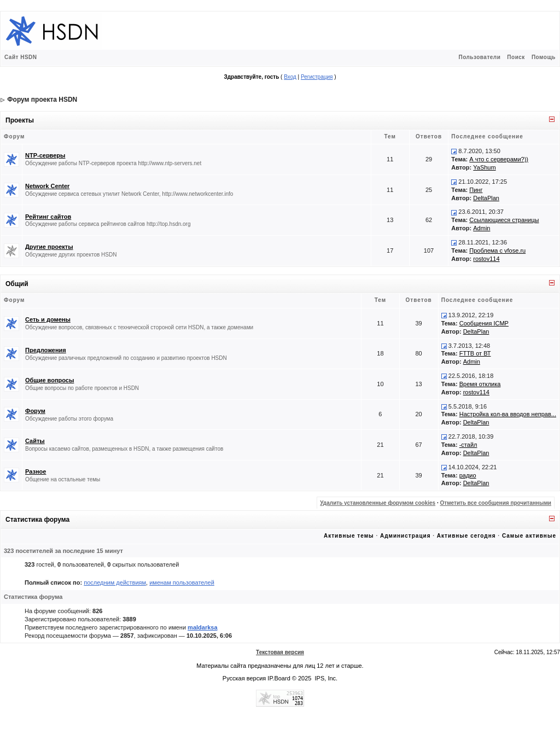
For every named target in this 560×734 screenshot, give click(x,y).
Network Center (47, 186)
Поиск (516, 57)
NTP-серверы (45, 155)
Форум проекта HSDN (42, 100)
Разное (36, 471)
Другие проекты (49, 247)
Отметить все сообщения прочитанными (495, 503)
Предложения (46, 350)
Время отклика (480, 384)
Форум (35, 411)
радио (468, 475)
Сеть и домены (48, 319)
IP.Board (279, 678)
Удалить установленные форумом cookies (378, 503)
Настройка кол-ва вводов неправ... (508, 414)
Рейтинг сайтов (48, 217)
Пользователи (479, 57)
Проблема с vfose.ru (497, 251)
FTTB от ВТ (475, 353)
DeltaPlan (486, 198)
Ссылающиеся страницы (504, 220)
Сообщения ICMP (484, 323)
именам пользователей (182, 582)
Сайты (35, 441)
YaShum (484, 167)
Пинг (476, 190)
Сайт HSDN (21, 57)
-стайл (468, 445)
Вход (290, 77)
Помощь (544, 57)
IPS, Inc (326, 678)
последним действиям (115, 582)
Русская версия (244, 678)
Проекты (20, 120)
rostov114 (486, 259)
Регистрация (317, 77)
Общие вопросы (49, 380)
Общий (17, 284)
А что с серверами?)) (499, 159)
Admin (482, 228)
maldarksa (202, 627)
